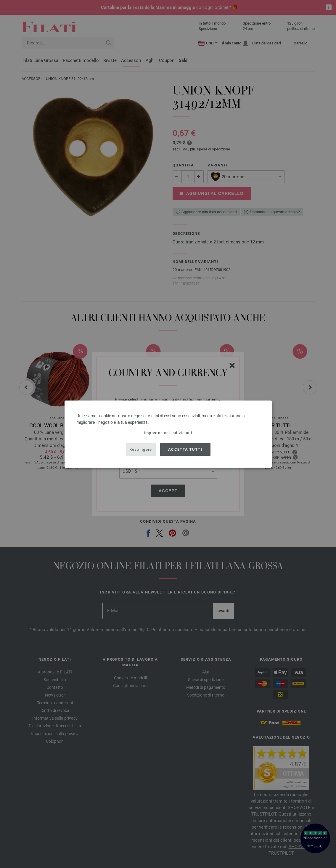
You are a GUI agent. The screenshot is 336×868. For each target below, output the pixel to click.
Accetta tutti (185, 449)
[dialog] (168, 434)
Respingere (141, 449)
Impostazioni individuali (168, 433)
